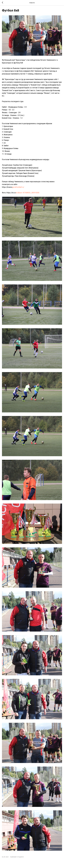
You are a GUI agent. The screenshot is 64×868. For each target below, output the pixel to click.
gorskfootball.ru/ (18, 188)
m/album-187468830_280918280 (27, 194)
